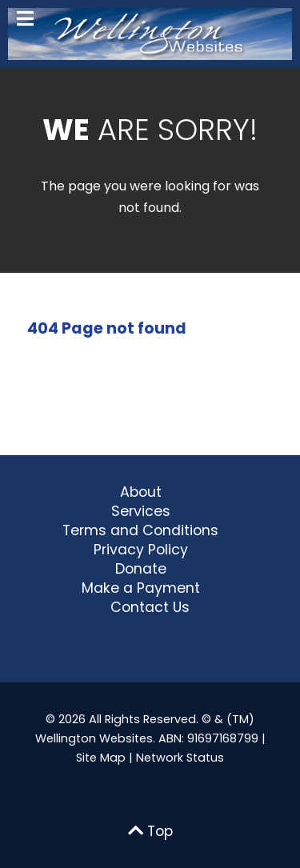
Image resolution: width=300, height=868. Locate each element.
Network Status (180, 758)
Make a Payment (141, 588)
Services (141, 511)
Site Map (101, 758)
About (141, 492)
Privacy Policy (141, 550)
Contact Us (150, 607)
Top (150, 831)
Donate (141, 569)
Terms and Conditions (140, 530)
